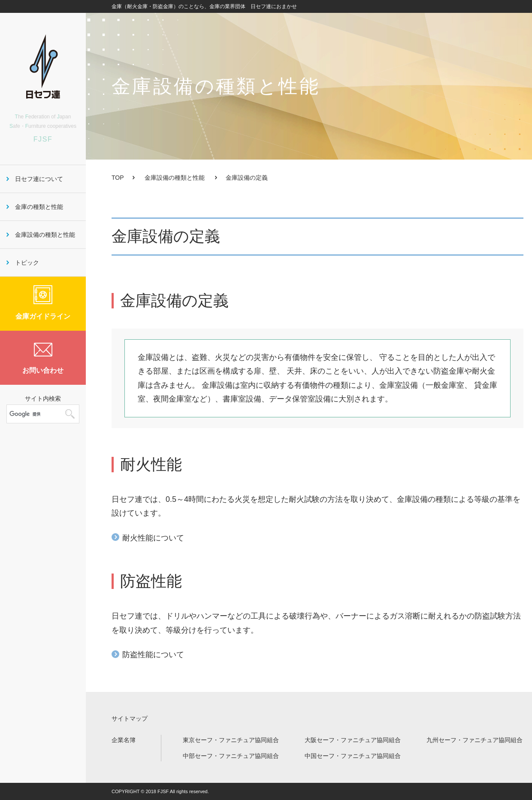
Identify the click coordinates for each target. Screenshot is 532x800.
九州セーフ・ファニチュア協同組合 (475, 740)
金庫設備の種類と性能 (175, 178)
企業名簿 (124, 740)
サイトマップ (130, 718)
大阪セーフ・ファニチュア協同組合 (353, 740)
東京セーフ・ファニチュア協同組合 (231, 740)
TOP (118, 178)
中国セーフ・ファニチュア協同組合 (353, 756)
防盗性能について (153, 655)
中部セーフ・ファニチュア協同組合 (231, 756)
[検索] (36, 414)
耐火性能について (153, 538)
